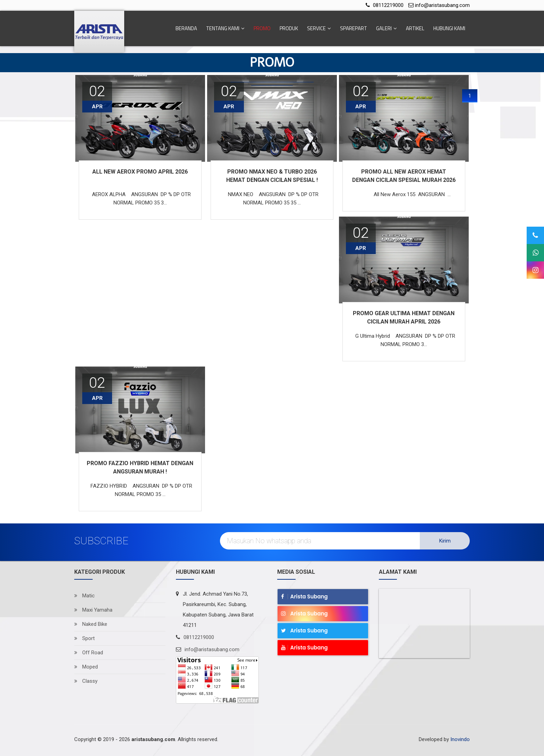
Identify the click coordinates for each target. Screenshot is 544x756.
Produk (289, 28)
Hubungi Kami (449, 28)
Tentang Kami (225, 28)
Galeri (386, 28)
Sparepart (354, 28)
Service (319, 28)
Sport (84, 638)
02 (361, 233)
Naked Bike (91, 624)
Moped (86, 667)
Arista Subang (304, 597)
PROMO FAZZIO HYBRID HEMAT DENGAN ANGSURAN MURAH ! (140, 467)
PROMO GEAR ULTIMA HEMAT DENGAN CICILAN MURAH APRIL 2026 (404, 317)
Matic (84, 596)
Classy (86, 681)
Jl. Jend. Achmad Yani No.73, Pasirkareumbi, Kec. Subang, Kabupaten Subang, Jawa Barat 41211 (218, 610)
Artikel (415, 28)
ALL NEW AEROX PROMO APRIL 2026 (140, 172)
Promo (262, 28)
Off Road (89, 653)
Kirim (445, 541)
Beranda (186, 28)
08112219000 (388, 5)
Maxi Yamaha (93, 610)
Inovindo (460, 739)
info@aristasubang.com (442, 5)
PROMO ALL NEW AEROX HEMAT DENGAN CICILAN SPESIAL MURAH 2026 (404, 176)
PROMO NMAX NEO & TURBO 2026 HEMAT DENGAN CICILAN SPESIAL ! (272, 176)
